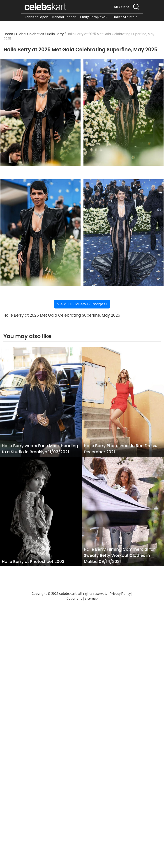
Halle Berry (55, 34)
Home (8, 34)
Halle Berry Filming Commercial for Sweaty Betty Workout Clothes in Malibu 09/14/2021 (119, 555)
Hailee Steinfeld (125, 17)
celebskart (68, 593)
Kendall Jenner (64, 17)
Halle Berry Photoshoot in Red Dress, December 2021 (120, 449)
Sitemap (91, 598)
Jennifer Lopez (36, 17)
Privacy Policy (120, 593)
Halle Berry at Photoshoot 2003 (33, 561)
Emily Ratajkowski (94, 17)
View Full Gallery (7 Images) (82, 304)
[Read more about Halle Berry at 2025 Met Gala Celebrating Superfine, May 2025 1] (40, 112)
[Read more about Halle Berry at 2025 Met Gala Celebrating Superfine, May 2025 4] (124, 233)
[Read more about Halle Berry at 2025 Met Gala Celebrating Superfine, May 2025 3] (40, 233)
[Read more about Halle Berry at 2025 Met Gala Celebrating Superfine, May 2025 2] (124, 112)
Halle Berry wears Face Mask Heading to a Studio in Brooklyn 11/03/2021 (40, 449)
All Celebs (122, 7)
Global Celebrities (30, 34)
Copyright (74, 598)
